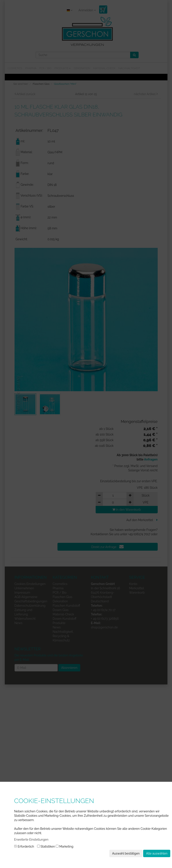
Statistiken (46, 846)
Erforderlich (24, 846)
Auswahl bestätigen (126, 853)
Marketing (65, 846)
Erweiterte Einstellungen (31, 840)
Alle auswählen (157, 853)
